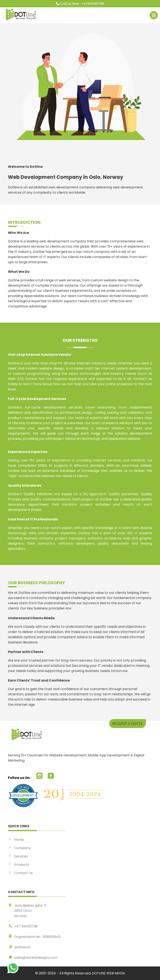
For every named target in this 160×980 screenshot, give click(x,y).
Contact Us (23, 873)
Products (22, 865)
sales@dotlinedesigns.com (36, 958)
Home (19, 840)
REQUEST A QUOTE (127, 724)
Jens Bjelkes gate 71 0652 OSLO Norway (30, 911)
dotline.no (22, 947)
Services (21, 856)
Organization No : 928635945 (37, 937)
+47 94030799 (26, 926)
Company (22, 848)
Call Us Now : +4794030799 (80, 4)
